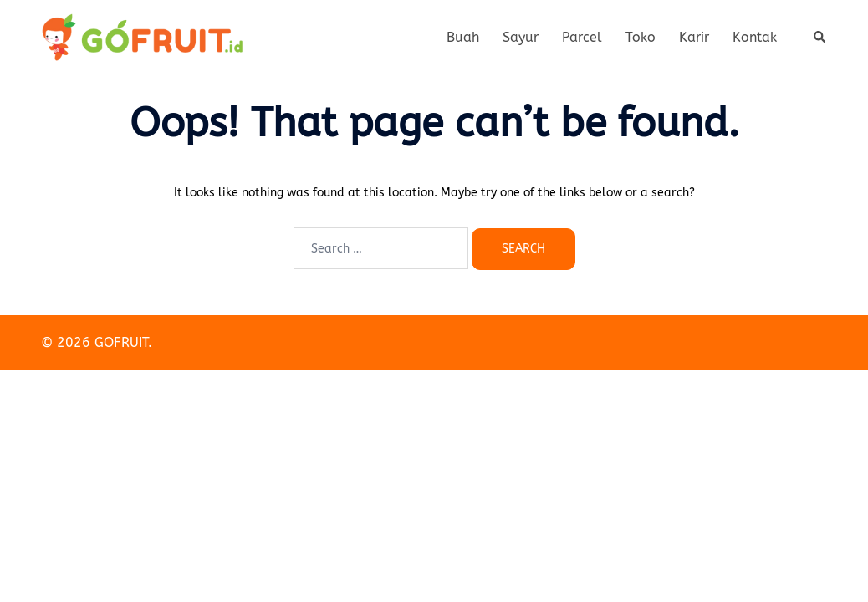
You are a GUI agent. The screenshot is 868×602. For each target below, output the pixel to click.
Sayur (521, 37)
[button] (820, 38)
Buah (463, 37)
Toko (641, 37)
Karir (694, 37)
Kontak (755, 37)
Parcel (582, 37)
